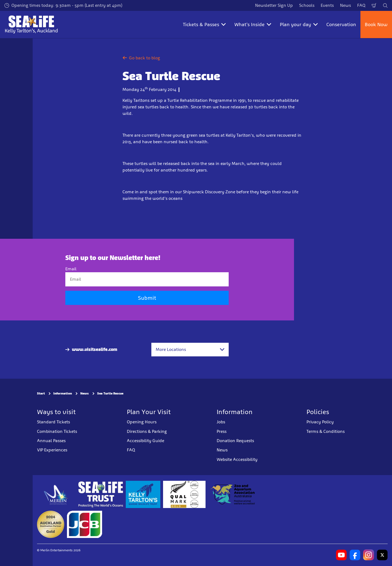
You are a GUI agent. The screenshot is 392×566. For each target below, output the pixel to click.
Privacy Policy (320, 422)
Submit (147, 298)
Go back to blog (141, 58)
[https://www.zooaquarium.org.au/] (233, 494)
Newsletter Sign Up (274, 5)
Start (41, 393)
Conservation (341, 25)
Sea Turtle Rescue (110, 393)
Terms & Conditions (326, 431)
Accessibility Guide (146, 441)
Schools (307, 5)
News (345, 5)
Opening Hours (142, 422)
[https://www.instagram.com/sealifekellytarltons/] (369, 555)
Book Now (376, 25)
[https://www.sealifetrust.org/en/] (101, 494)
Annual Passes (51, 441)
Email (71, 269)
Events (327, 5)
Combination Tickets (57, 431)
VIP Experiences (52, 450)
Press (222, 431)
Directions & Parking (147, 431)
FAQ (361, 5)
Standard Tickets (53, 422)
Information (63, 393)
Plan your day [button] (299, 25)
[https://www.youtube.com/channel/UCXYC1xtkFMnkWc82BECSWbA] (341, 555)
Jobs (221, 422)
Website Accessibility (237, 459)
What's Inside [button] (253, 25)
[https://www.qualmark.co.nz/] (184, 494)
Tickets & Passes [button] (204, 25)
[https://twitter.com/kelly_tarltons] (382, 555)
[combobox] (190, 350)
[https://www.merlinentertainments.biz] (56, 494)
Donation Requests (235, 441)
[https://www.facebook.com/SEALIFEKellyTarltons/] (355, 555)
